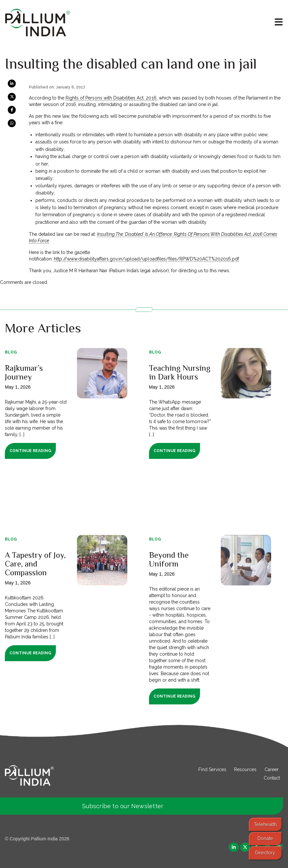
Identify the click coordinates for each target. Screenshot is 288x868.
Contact (272, 778)
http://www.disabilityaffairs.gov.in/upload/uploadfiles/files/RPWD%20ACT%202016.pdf (146, 259)
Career (272, 769)
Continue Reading (30, 451)
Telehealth (265, 824)
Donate (265, 838)
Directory (265, 853)
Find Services (212, 769)
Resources (245, 769)
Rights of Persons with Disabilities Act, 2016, (111, 98)
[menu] (279, 22)
